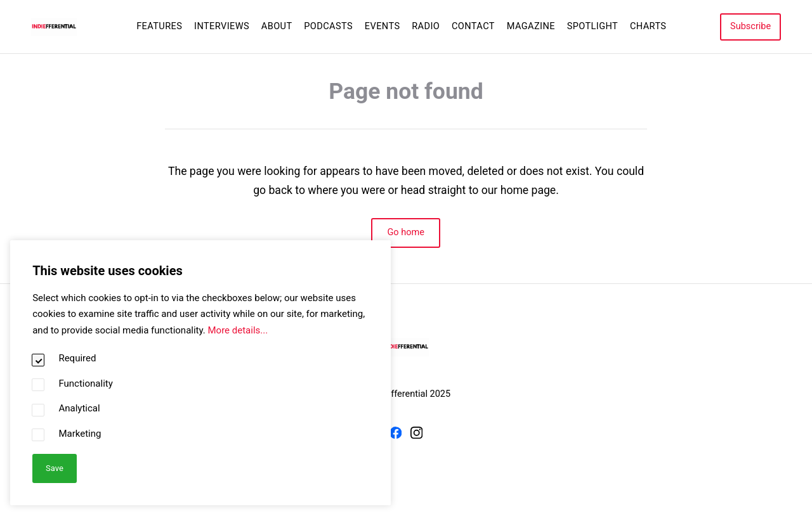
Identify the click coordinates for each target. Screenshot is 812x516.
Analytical (79, 408)
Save (55, 468)
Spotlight (593, 26)
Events (383, 26)
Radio (426, 26)
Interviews (222, 26)
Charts (648, 26)
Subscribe (750, 26)
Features (159, 26)
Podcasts (328, 26)
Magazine (531, 26)
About (277, 26)
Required (77, 358)
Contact (473, 26)
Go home (406, 232)
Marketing (80, 433)
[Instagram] (416, 435)
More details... (238, 330)
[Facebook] (396, 435)
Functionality (85, 383)
